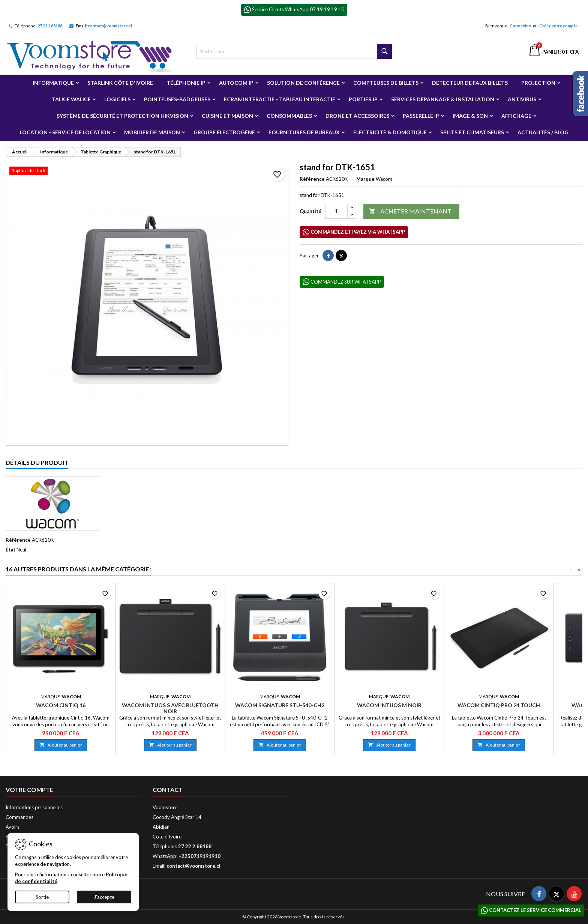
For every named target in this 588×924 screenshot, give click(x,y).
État (10, 550)
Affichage (516, 116)
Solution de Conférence (303, 83)
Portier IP (363, 99)
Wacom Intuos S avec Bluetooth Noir (170, 708)
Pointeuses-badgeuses (177, 99)
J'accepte (104, 897)
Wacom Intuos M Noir (389, 705)
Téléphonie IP (186, 83)
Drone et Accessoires (357, 116)
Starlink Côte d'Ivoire (120, 83)
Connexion (520, 26)
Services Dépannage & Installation (443, 99)
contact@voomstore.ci (110, 26)
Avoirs (13, 827)
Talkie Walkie (71, 99)
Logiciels (117, 99)
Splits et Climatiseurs (472, 132)
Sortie (42, 897)
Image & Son (470, 116)
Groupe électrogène (224, 132)
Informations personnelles (34, 807)
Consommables (289, 116)
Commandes (19, 817)
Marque (365, 179)
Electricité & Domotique (390, 132)
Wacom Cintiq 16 (61, 705)
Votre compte (29, 790)
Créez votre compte (558, 26)
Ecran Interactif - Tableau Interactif (280, 99)
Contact (168, 790)
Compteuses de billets (386, 83)
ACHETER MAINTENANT (410, 211)
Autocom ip (236, 83)
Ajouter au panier (61, 745)
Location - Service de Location (65, 132)
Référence (312, 179)
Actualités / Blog (543, 132)
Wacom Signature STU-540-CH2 (280, 705)
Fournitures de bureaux (304, 132)
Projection (538, 83)
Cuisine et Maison (227, 116)
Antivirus (522, 99)
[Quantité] (336, 211)
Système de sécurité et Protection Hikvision (122, 116)
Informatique (53, 83)
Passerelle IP (421, 116)
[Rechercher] (294, 51)
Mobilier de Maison (152, 132)
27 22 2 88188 (50, 26)
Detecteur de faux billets (470, 83)
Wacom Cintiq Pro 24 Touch (499, 705)
